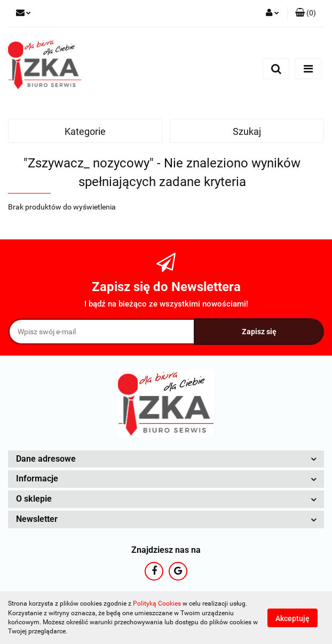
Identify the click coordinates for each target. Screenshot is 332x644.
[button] (306, 13)
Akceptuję (293, 618)
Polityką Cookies (157, 603)
